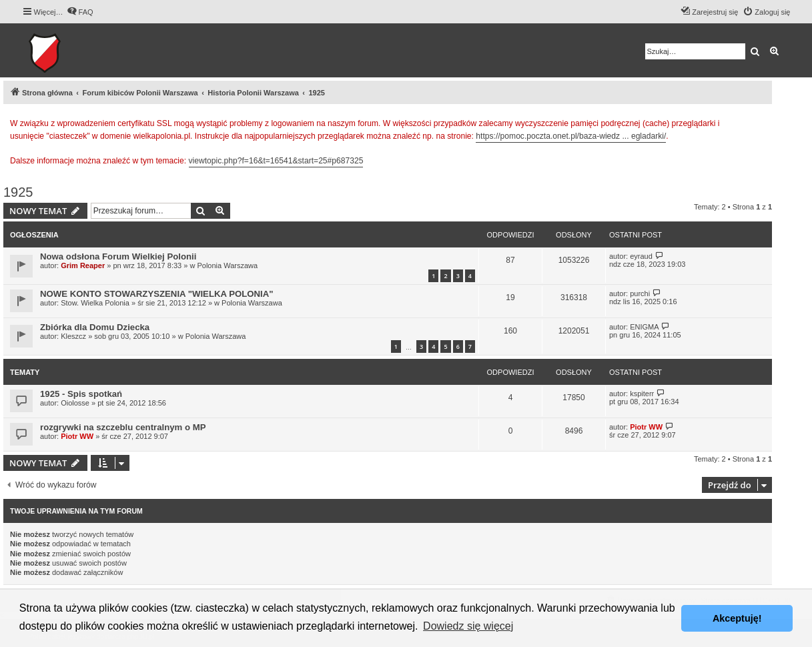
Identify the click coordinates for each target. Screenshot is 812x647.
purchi (640, 293)
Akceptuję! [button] (737, 618)
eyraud (641, 256)
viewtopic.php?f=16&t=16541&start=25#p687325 (276, 161)
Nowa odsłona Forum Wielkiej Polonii (118, 256)
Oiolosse (75, 403)
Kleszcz (73, 336)
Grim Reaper (83, 265)
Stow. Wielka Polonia (95, 303)
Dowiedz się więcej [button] (468, 626)
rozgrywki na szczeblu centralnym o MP (123, 427)
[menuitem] (80, 12)
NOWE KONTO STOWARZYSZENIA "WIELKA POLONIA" (157, 294)
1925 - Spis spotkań (81, 394)
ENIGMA (644, 327)
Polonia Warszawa (227, 265)
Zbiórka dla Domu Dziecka (95, 327)
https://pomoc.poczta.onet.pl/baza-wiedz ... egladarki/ (571, 136)
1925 (18, 192)
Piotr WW (77, 436)
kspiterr (642, 394)
